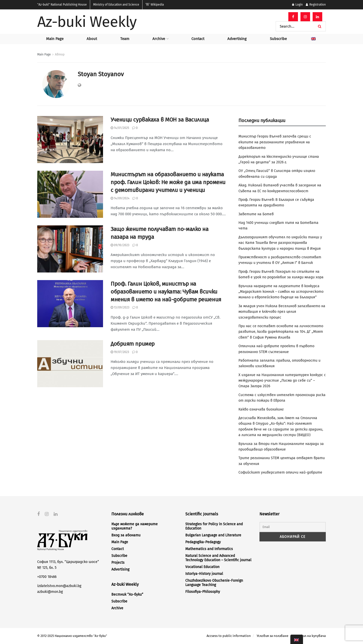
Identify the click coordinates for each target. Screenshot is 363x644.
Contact (198, 39)
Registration (316, 5)
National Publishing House (62, 5)
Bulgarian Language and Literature (213, 535)
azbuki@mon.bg (50, 591)
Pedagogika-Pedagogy (203, 542)
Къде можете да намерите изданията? (135, 526)
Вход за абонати (126, 535)
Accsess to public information (229, 636)
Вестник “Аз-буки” (127, 594)
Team (125, 39)
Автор (60, 54)
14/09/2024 (120, 198)
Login (297, 5)
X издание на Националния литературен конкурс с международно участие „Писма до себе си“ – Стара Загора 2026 (282, 381)
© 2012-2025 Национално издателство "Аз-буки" (72, 636)
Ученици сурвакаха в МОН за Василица (160, 120)
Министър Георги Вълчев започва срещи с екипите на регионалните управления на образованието (275, 142)
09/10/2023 (120, 245)
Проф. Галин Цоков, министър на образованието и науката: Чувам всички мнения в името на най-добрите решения (166, 292)
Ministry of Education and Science (116, 5)
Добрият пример (133, 344)
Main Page (55, 39)
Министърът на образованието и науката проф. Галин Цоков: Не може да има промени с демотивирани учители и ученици (168, 182)
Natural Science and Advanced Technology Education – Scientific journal (218, 558)
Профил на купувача (310, 636)
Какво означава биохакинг (261, 409)
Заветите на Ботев (256, 214)
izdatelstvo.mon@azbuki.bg (59, 586)
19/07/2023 (120, 352)
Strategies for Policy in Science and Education (214, 526)
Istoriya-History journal (204, 574)
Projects (118, 563)
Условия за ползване (273, 636)
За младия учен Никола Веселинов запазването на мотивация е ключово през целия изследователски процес (282, 312)
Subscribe (278, 39)
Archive (159, 39)
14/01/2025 (120, 128)
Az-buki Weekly (87, 22)
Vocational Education (202, 567)
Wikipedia (155, 5)
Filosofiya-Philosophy (203, 592)
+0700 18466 (47, 577)
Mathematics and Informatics (209, 549)
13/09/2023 (120, 307)
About (92, 39)
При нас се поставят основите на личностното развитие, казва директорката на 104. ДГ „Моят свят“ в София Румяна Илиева (281, 332)
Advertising (237, 39)
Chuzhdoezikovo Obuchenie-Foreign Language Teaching (214, 583)
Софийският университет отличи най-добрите (280, 472)
